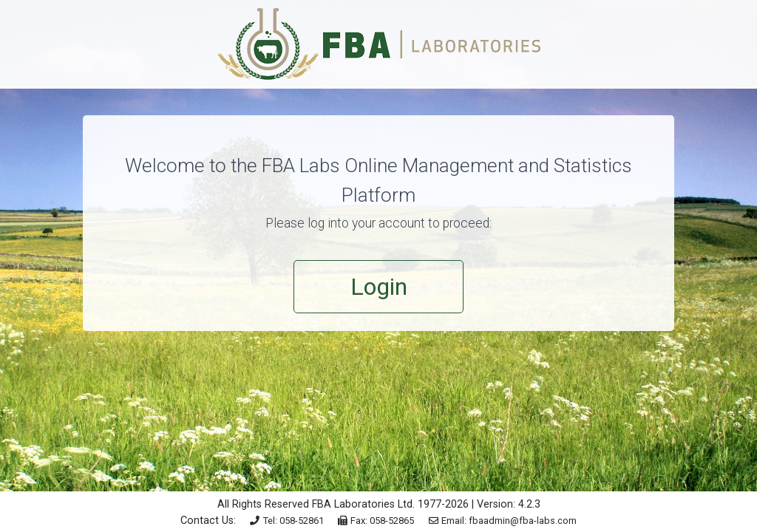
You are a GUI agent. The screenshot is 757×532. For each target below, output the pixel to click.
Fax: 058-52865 (376, 521)
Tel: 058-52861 (287, 521)
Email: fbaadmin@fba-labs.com (503, 521)
